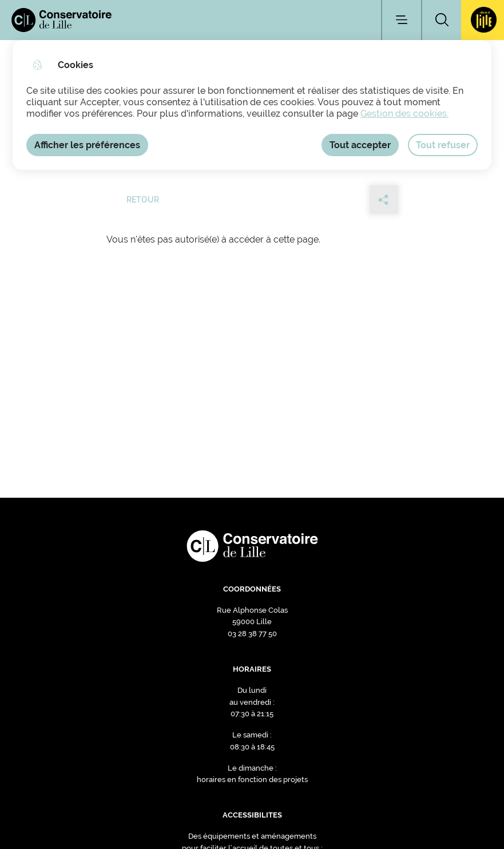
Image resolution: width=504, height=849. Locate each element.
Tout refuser (443, 145)
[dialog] (252, 105)
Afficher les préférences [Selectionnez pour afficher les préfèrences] (87, 145)
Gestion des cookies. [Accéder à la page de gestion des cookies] (404, 114)
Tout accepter (360, 145)
